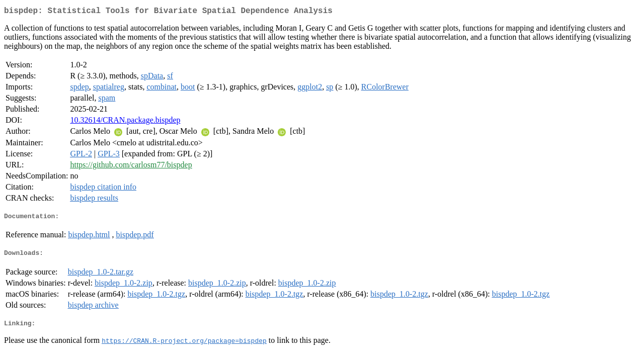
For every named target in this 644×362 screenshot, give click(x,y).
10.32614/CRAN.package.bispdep (125, 122)
